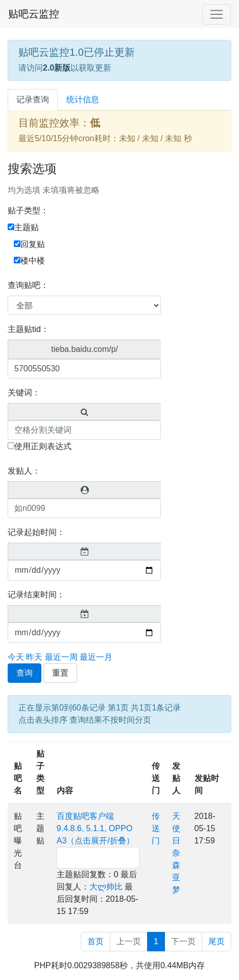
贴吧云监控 (34, 14)
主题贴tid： (28, 329)
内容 (65, 790)
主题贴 (23, 227)
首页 (95, 941)
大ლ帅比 (106, 887)
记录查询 (33, 99)
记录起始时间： (36, 532)
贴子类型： (28, 210)
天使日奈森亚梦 (176, 853)
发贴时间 (207, 784)
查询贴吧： (28, 285)
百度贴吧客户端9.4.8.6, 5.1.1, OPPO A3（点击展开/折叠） (95, 828)
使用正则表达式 (40, 446)
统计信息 (83, 99)
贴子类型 (40, 772)
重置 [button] (60, 673)
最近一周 (61, 657)
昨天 (34, 657)
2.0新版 (57, 68)
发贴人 (176, 778)
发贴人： (24, 471)
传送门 (156, 778)
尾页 (217, 941)
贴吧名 (18, 778)
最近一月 (96, 657)
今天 (16, 657)
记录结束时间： (36, 595)
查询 (25, 673)
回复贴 (29, 244)
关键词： (24, 393)
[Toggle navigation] (217, 14)
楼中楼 (29, 261)
